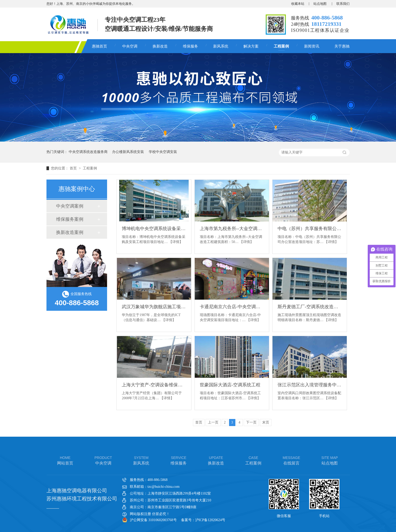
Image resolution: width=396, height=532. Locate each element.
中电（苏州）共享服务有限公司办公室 (310, 229)
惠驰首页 (100, 46)
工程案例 (281, 46)
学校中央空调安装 (163, 152)
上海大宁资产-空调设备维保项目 (154, 385)
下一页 (251, 422)
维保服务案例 (70, 219)
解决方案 (251, 46)
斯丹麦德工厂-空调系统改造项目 (310, 307)
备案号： (188, 520)
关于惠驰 (342, 46)
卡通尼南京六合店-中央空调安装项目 (232, 307)
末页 (266, 422)
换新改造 (160, 46)
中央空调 (130, 46)
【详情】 (176, 242)
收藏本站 (298, 4)
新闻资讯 (312, 46)
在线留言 (291, 460)
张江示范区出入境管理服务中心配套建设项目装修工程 (310, 385)
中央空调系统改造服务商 (88, 152)
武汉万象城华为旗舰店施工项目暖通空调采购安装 (154, 307)
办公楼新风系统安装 (128, 152)
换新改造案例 (70, 232)
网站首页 (65, 460)
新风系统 (221, 46)
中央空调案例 (70, 206)
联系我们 (343, 4)
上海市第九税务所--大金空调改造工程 (232, 229)
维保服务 (190, 46)
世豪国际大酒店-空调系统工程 (230, 385)
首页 (74, 168)
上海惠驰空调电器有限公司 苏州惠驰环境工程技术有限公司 (82, 495)
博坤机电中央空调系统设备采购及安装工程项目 (154, 229)
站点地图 (320, 4)
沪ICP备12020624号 (210, 520)
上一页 (213, 422)
